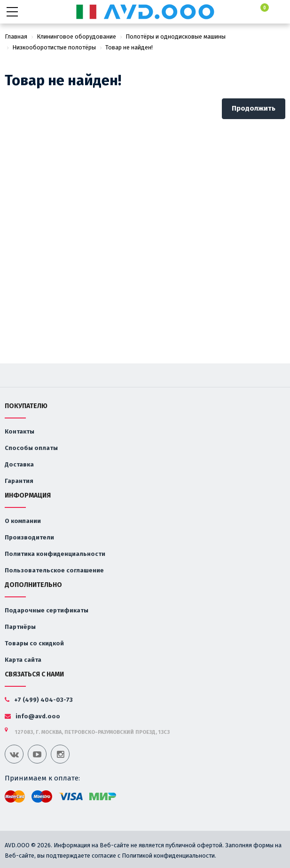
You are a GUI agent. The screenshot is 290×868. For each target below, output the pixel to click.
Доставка (19, 464)
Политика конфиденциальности (55, 554)
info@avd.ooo (32, 716)
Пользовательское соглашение (54, 570)
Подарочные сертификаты (47, 610)
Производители (29, 537)
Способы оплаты (31, 448)
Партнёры (20, 627)
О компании (23, 521)
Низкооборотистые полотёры (54, 47)
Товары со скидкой (34, 643)
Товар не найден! (129, 47)
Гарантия (19, 481)
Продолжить (254, 108)
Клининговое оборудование (76, 36)
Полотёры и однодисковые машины (176, 36)
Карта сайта (23, 660)
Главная (16, 36)
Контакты (20, 431)
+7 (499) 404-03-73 (39, 700)
